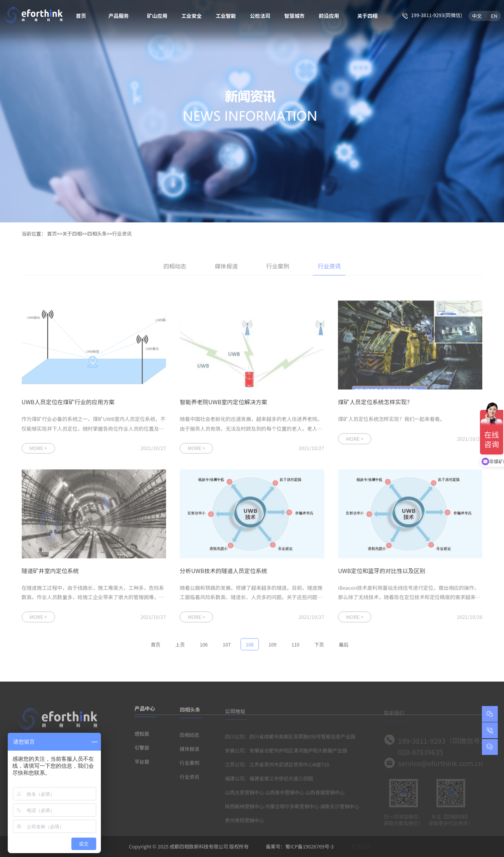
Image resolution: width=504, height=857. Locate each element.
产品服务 (119, 16)
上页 (180, 647)
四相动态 (175, 268)
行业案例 (278, 268)
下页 (319, 647)
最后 (344, 647)
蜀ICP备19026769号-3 (309, 846)
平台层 (142, 764)
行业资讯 (122, 233)
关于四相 (368, 16)
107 (227, 647)
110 (295, 647)
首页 (81, 16)
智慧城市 (295, 16)
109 (272, 647)
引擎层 (142, 750)
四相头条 (97, 233)
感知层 (142, 736)
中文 (477, 16)
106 (204, 647)
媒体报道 (226, 268)
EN (494, 16)
